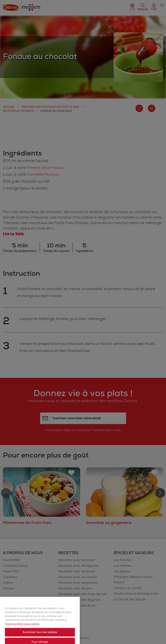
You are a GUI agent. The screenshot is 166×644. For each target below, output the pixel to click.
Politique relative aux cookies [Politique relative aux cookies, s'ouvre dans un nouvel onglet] (22, 637)
